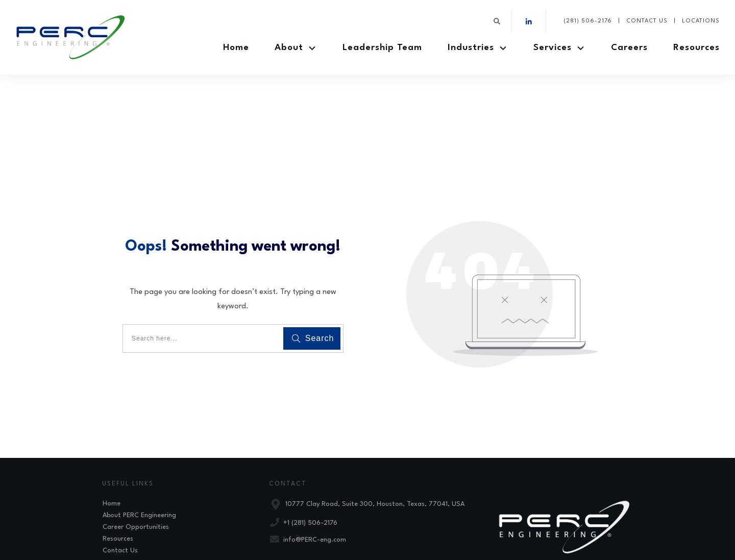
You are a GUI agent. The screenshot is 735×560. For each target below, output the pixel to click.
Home (112, 447)
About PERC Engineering (139, 459)
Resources (118, 482)
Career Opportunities (136, 470)
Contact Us (120, 494)
